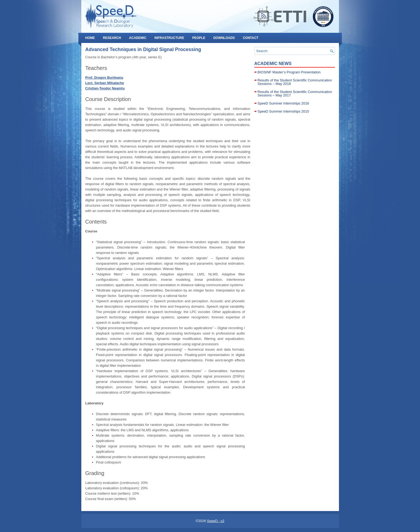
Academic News (273, 64)
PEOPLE (199, 38)
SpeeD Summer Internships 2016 (283, 103)
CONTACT (251, 38)
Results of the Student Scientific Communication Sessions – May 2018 (295, 82)
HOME (90, 38)
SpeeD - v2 (216, 521)
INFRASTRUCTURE (169, 38)
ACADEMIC (138, 38)
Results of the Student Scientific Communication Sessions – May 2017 (295, 94)
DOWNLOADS (224, 38)
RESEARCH (112, 38)
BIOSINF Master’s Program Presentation (289, 72)
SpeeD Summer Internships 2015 (283, 111)
